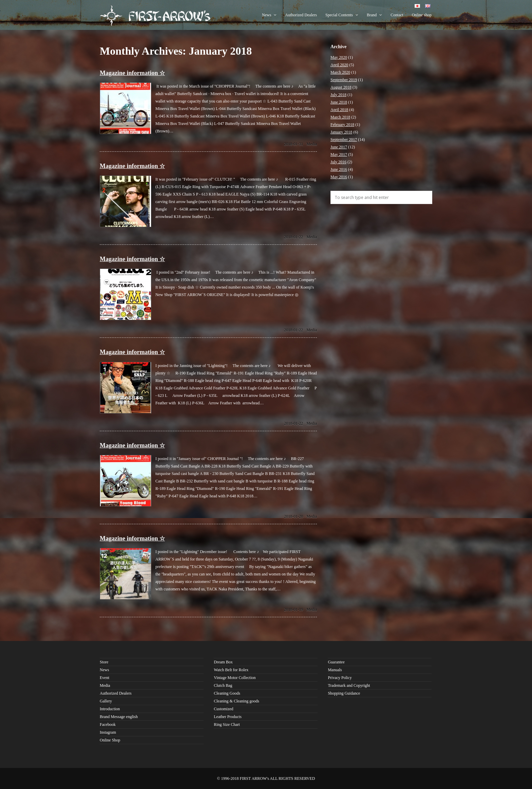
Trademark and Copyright (349, 685)
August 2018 (341, 87)
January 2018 (341, 132)
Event (104, 678)
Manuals (335, 670)
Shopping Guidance (344, 693)
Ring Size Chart (227, 724)
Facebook (108, 724)
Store (104, 662)
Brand (374, 15)
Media (312, 144)
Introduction (110, 709)
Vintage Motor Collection (235, 678)
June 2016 (339, 169)
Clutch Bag (223, 685)
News (269, 15)
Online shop (422, 15)
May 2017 (339, 154)
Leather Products (228, 717)
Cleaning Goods (227, 693)
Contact (397, 15)
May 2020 (339, 57)
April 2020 (339, 65)
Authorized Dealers (301, 15)
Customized (223, 709)
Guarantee (336, 662)
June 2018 (339, 102)
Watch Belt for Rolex (231, 670)
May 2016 (339, 177)
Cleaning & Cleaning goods (236, 701)
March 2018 (340, 117)
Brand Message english (119, 717)
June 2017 (339, 147)
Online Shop (110, 740)
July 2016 (338, 162)
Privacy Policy (340, 678)
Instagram (108, 732)
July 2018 (338, 95)
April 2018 (339, 110)
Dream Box (223, 662)
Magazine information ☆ (132, 73)
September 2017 (344, 140)
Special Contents (342, 15)
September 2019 (344, 80)
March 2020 (340, 72)
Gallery (106, 701)
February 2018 (342, 125)
